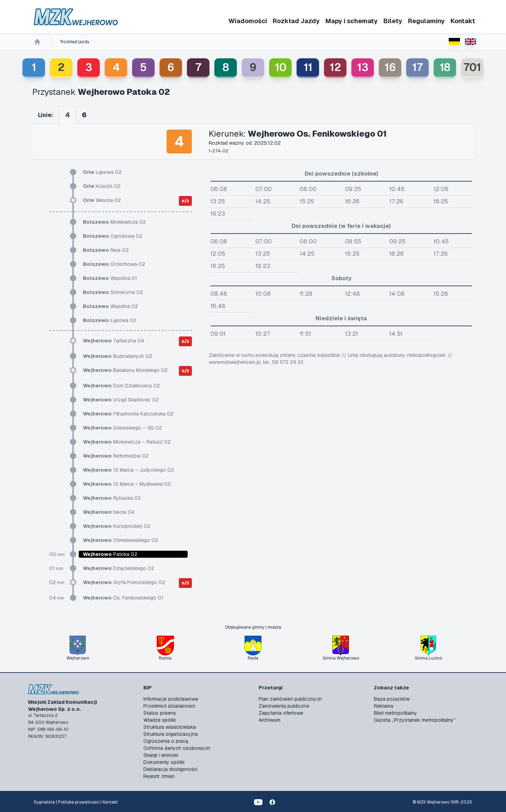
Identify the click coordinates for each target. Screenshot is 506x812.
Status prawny (160, 713)
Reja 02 (106, 250)
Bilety (393, 21)
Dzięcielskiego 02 (119, 568)
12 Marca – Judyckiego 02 (128, 470)
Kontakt (463, 21)
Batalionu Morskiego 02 (125, 370)
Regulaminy (426, 21)
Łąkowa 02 (102, 172)
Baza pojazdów (392, 699)
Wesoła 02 (102, 200)
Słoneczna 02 (113, 292)
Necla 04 (109, 512)
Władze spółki (160, 720)
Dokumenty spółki (164, 762)
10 (281, 67)
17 (417, 67)
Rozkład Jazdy (296, 21)
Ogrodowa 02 (113, 236)
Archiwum (270, 720)
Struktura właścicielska (170, 727)
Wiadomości (248, 21)
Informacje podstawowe (171, 699)
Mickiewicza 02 (114, 222)
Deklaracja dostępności (170, 769)
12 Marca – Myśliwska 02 (127, 484)
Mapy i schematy (352, 21)
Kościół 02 (102, 186)
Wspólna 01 (110, 278)
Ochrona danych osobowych (177, 748)
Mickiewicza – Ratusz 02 (127, 442)
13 (363, 67)
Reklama (384, 706)
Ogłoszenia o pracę (166, 741)
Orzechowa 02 (114, 264)
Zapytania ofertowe (281, 713)
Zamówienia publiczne (284, 706)
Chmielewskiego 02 (121, 540)
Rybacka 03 (112, 498)
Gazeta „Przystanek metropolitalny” (415, 720)
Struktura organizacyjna (171, 734)
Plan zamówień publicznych (290, 699)
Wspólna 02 (111, 306)
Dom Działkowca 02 (121, 386)
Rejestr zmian (159, 776)
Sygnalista (44, 802)
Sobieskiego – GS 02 (122, 428)
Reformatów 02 (116, 456)
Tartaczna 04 (113, 341)
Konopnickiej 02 (117, 526)
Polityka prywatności (79, 802)
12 (335, 67)
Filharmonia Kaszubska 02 (128, 414)
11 (308, 67)
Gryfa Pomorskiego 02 (124, 582)
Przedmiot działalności (169, 706)
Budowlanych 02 (118, 356)
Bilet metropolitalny (395, 713)
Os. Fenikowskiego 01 (123, 598)
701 (472, 67)
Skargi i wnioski (161, 755)
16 (390, 67)
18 (445, 67)
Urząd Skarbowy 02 (121, 400)
